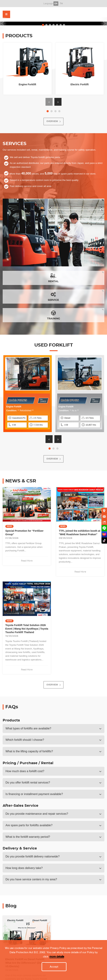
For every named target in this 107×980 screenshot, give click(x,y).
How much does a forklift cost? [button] (25, 771)
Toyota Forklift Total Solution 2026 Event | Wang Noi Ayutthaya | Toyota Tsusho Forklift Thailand (27, 629)
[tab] (53, 729)
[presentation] (49, 102)
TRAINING (54, 315)
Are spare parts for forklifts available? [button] (29, 825)
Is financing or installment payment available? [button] (34, 794)
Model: (18, 400)
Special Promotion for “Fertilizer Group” (24, 533)
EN (56, 4)
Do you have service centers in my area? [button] (31, 879)
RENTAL (53, 278)
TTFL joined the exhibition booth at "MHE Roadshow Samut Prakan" (80, 533)
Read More (27, 561)
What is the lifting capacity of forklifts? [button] (29, 751)
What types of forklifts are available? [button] (28, 728)
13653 (95, 401)
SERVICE (53, 297)
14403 (43, 401)
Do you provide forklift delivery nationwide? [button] (33, 856)
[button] (48, 111)
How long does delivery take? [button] (24, 868)
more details (57, 975)
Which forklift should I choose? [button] (25, 740)
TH (61, 4)
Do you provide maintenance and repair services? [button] (37, 814)
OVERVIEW (53, 121)
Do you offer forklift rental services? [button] (28, 783)
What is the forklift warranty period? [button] (28, 837)
